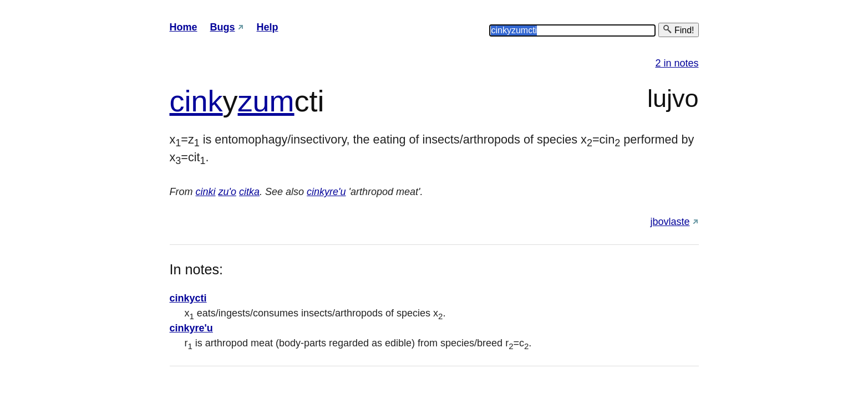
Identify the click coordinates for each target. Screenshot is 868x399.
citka (249, 192)
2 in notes (677, 63)
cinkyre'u (326, 192)
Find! (678, 30)
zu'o (227, 192)
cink (196, 101)
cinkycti (188, 298)
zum (266, 101)
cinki (206, 192)
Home (184, 27)
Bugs (223, 27)
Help (268, 27)
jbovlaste (670, 222)
